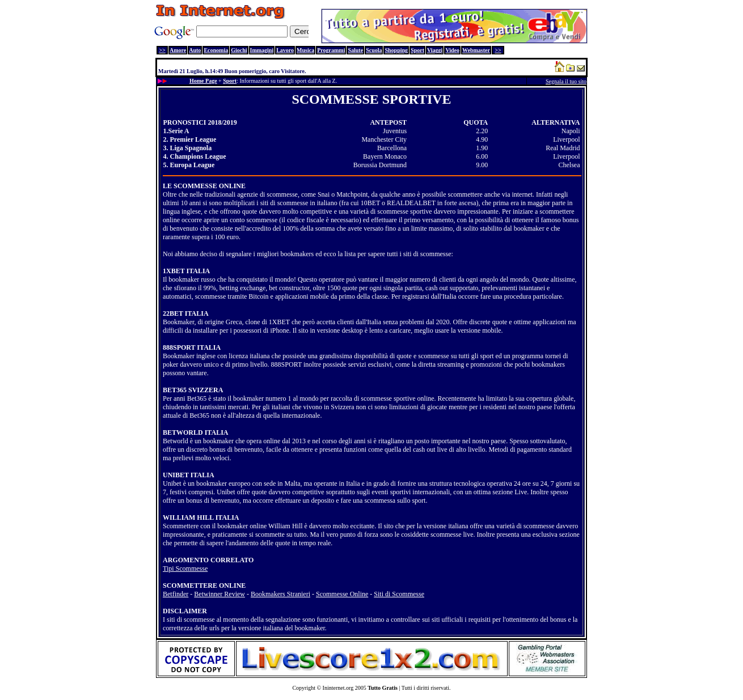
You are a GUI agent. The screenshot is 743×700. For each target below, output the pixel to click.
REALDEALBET (411, 203)
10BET (370, 203)
